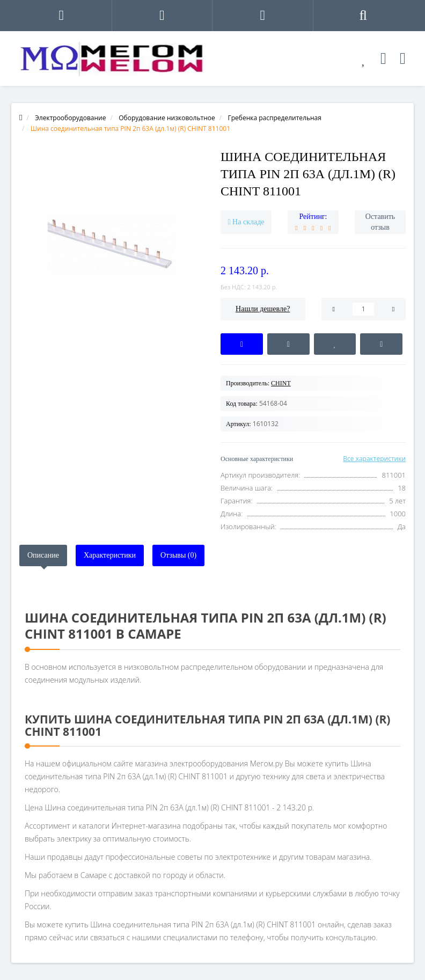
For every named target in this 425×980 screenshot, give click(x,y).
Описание (43, 555)
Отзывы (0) (178, 555)
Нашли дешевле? (263, 309)
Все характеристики (374, 459)
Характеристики (110, 555)
